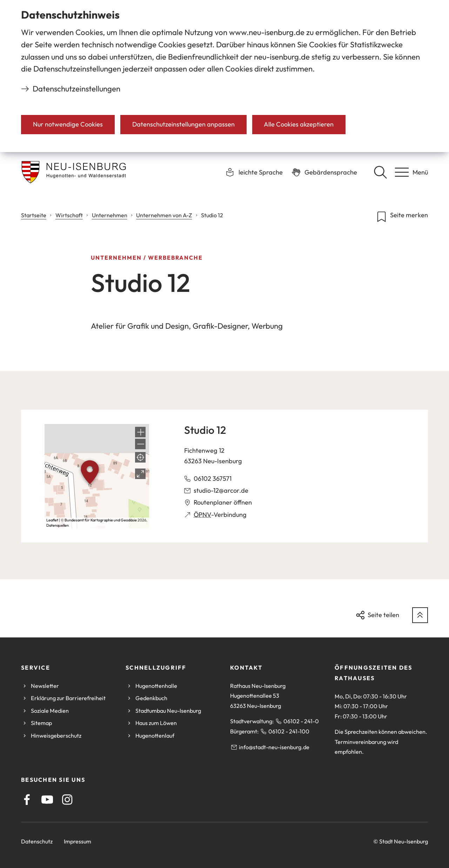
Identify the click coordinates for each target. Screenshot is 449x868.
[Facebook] (27, 799)
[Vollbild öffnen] (140, 474)
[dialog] (224, 76)
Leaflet (52, 520)
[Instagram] (67, 799)
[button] (140, 432)
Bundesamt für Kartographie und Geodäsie (101, 520)
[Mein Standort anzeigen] (140, 457)
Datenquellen (58, 525)
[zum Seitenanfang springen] (420, 615)
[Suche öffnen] (380, 172)
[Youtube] (47, 799)
